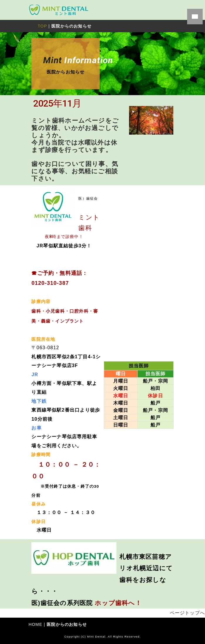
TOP (42, 26)
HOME (35, 624)
